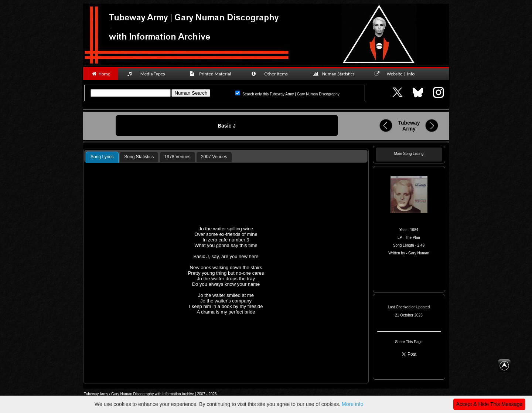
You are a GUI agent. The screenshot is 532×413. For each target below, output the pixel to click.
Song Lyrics (102, 157)
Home (101, 74)
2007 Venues (214, 157)
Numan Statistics (335, 74)
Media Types (149, 74)
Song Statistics (139, 157)
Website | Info (397, 74)
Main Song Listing (409, 154)
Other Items (273, 74)
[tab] (102, 157)
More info (352, 404)
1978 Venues (178, 157)
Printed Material (212, 74)
